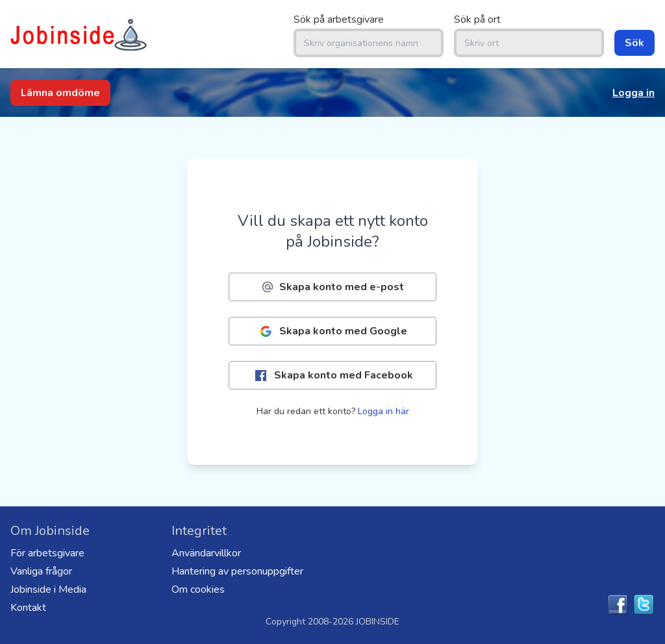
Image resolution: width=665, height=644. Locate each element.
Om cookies (198, 589)
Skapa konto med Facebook (333, 376)
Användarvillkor (206, 553)
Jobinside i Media (48, 589)
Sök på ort (477, 19)
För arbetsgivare (47, 553)
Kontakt (28, 608)
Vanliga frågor (41, 571)
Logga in (634, 93)
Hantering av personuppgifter (237, 571)
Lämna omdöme (60, 93)
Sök (634, 43)
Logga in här (383, 411)
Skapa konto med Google (332, 331)
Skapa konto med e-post (332, 287)
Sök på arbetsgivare (339, 19)
